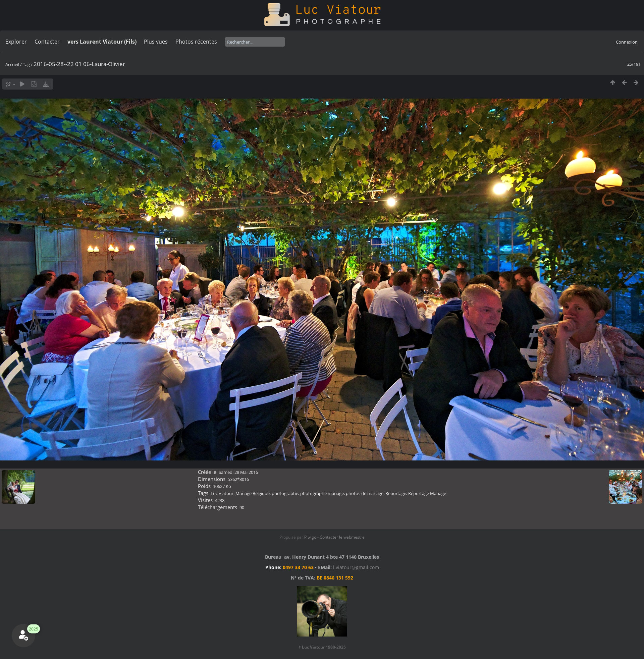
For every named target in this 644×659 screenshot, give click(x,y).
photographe (285, 493)
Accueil (12, 64)
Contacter (47, 42)
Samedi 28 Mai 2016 (238, 472)
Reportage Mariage (427, 493)
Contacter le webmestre (342, 537)
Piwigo (310, 537)
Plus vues (156, 42)
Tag (26, 64)
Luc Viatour (222, 493)
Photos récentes (196, 42)
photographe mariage (322, 493)
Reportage (396, 493)
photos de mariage (365, 493)
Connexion (627, 42)
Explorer (16, 42)
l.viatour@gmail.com (356, 567)
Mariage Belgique (253, 493)
